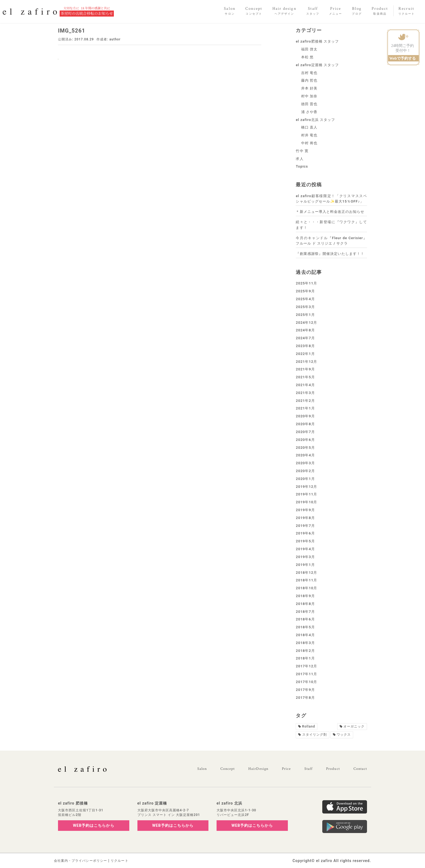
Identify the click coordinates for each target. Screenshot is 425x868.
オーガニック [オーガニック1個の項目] (354, 726)
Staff (308, 769)
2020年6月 (305, 440)
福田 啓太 (309, 49)
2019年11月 (306, 494)
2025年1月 (305, 315)
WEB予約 (94, 825)
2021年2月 (305, 401)
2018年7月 (305, 612)
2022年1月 (305, 354)
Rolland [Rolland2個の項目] (309, 726)
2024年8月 (305, 330)
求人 (300, 159)
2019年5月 (305, 541)
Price (286, 769)
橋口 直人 (309, 127)
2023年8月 (305, 346)
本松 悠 (307, 57)
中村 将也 (309, 143)
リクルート (119, 861)
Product (333, 769)
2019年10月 (306, 502)
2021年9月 (305, 369)
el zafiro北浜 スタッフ (315, 120)
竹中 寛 (302, 151)
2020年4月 (305, 455)
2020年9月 (305, 416)
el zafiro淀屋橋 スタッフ (317, 65)
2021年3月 (305, 393)
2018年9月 (305, 596)
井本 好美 (309, 88)
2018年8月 (305, 604)
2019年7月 (305, 526)
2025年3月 (305, 307)
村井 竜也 (309, 135)
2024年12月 (306, 323)
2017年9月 (305, 690)
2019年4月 (305, 549)
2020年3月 (305, 463)
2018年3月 (305, 643)
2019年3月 (305, 557)
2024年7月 (305, 338)
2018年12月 (306, 573)
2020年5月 (305, 448)
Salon (202, 769)
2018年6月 (305, 619)
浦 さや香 (309, 112)
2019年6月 (305, 533)
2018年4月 (305, 635)
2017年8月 (305, 698)
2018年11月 (306, 580)
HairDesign (258, 769)
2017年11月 (306, 674)
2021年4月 (305, 385)
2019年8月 (305, 518)
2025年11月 (306, 283)
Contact (360, 769)
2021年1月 (305, 408)
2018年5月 (305, 627)
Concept (228, 769)
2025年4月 (305, 299)
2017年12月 (306, 666)
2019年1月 (305, 565)
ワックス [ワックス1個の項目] (344, 735)
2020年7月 (305, 432)
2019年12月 (306, 487)
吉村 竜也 (309, 73)
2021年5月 (305, 377)
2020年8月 (305, 424)
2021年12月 (306, 362)
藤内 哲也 (309, 80)
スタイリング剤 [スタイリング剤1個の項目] (315, 735)
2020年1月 (305, 479)
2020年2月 (305, 471)
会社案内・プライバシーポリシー (81, 861)
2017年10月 (306, 682)
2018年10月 (306, 588)
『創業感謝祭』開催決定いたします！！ (330, 254)
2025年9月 (305, 291)
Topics (302, 166)
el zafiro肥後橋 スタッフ (317, 41)
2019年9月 (305, 510)
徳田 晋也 (309, 104)
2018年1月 (305, 658)
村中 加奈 (309, 96)
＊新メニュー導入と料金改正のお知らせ (330, 212)
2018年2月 (305, 651)
